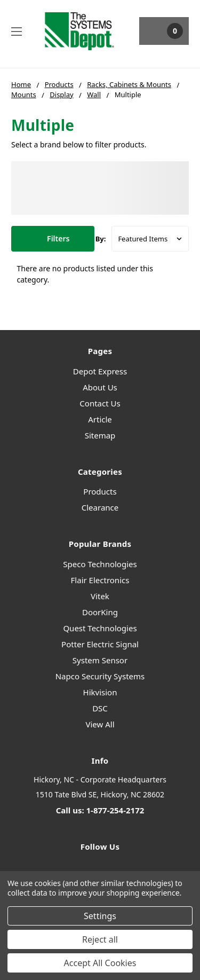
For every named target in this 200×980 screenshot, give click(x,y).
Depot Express (100, 371)
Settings (100, 916)
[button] (53, 239)
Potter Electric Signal (100, 644)
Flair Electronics (100, 580)
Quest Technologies (100, 628)
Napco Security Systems (100, 676)
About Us (100, 387)
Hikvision (100, 692)
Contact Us (100, 403)
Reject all (100, 939)
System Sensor (100, 660)
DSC (100, 708)
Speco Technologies (100, 564)
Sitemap (100, 435)
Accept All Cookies (100, 963)
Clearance (100, 507)
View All (100, 724)
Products (100, 491)
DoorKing (100, 612)
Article (100, 419)
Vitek (100, 596)
